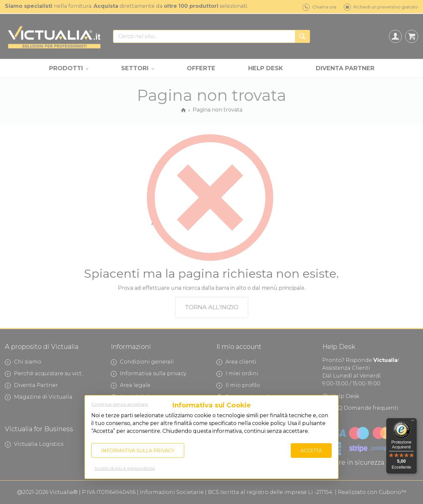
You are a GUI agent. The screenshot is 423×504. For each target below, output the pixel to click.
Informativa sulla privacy (138, 451)
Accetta (311, 451)
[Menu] (413, 422)
